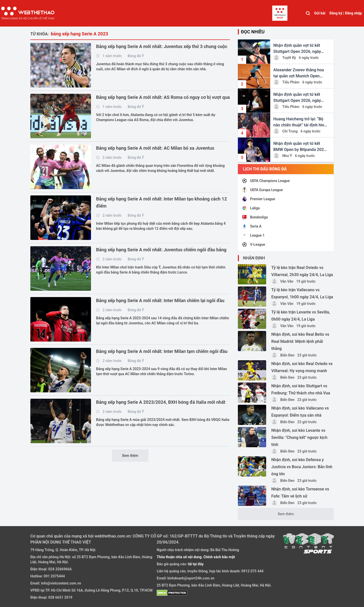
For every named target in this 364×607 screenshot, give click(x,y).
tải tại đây (195, 564)
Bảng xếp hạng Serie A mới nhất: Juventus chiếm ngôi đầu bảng (161, 250)
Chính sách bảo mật (219, 557)
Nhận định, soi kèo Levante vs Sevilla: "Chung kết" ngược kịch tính (299, 437)
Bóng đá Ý (136, 56)
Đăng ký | (337, 13)
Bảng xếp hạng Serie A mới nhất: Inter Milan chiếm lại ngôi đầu (160, 300)
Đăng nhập (354, 13)
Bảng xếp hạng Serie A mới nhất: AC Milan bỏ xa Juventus (155, 148)
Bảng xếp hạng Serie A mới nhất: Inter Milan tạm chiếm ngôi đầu (162, 351)
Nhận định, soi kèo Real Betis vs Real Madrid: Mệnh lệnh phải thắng (300, 341)
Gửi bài (320, 13)
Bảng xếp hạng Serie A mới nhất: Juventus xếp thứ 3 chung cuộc (162, 46)
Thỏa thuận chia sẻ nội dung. (180, 557)
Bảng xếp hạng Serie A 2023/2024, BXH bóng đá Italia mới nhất (161, 402)
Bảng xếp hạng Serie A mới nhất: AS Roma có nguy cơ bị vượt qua (163, 97)
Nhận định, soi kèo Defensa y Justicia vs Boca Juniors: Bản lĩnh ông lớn (302, 467)
